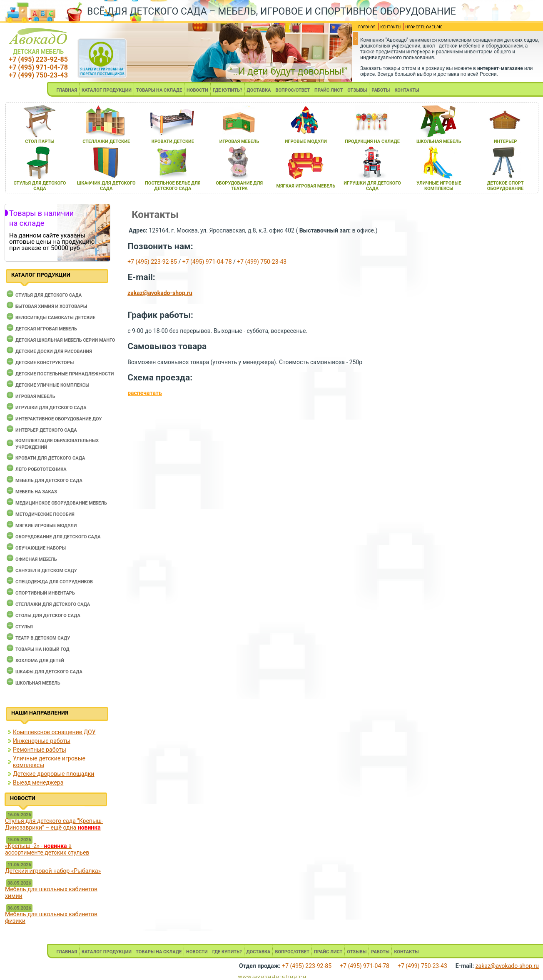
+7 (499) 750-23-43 (38, 75)
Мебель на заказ (36, 492)
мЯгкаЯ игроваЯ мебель (306, 186)
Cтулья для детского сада (49, 295)
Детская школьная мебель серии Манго (65, 340)
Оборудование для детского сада (58, 537)
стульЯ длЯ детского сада (40, 186)
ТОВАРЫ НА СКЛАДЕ (159, 90)
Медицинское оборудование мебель (61, 503)
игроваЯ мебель (239, 141)
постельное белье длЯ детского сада (173, 186)
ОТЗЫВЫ (357, 90)
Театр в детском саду (43, 638)
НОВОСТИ (197, 90)
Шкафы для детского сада (49, 672)
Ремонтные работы (40, 750)
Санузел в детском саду (46, 571)
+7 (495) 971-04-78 (38, 67)
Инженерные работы (42, 741)
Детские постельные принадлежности (65, 374)
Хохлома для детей (40, 661)
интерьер (506, 141)
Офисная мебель (36, 559)
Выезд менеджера (38, 782)
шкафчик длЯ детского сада (106, 186)
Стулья (24, 627)
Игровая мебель (35, 396)
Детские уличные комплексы (52, 385)
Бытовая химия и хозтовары (51, 306)
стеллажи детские (106, 141)
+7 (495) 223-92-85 (38, 59)
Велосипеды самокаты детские (55, 318)
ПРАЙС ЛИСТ (329, 90)
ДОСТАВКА (259, 90)
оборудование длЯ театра (239, 186)
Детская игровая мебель (46, 329)
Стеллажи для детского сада (53, 604)
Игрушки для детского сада (51, 408)
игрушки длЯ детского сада (372, 186)
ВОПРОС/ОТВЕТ (293, 90)
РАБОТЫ (381, 90)
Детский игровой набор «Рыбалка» (53, 871)
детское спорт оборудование (505, 186)
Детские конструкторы (45, 363)
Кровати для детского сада (50, 458)
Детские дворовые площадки (54, 774)
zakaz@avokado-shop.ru (160, 293)
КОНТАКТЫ (407, 90)
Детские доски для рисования (54, 351)
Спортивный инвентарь (45, 593)
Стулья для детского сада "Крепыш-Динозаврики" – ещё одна (54, 824)
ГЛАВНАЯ (67, 90)
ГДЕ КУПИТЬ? (228, 90)
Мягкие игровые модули (46, 526)
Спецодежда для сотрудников (54, 582)
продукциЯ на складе (372, 141)
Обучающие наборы (41, 548)
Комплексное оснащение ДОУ (54, 732)
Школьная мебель (38, 683)
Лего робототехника (41, 469)
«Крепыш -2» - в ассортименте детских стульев (47, 849)
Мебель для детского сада (49, 481)
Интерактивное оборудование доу (59, 419)
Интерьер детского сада (46, 430)
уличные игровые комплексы (439, 186)
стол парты (40, 141)
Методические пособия (45, 514)
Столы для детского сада (48, 616)
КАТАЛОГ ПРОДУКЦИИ (107, 90)
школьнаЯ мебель (439, 141)
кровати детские (173, 141)
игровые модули (306, 141)
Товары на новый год (42, 649)
